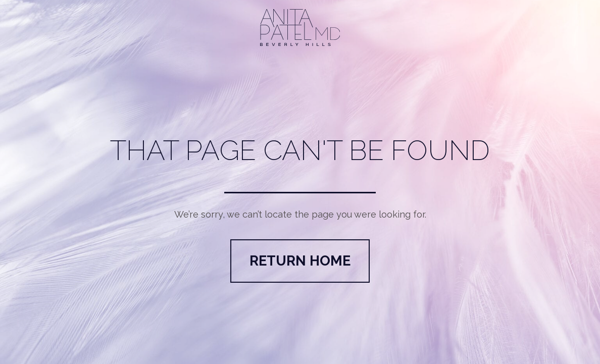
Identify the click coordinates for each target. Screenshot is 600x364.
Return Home (300, 261)
